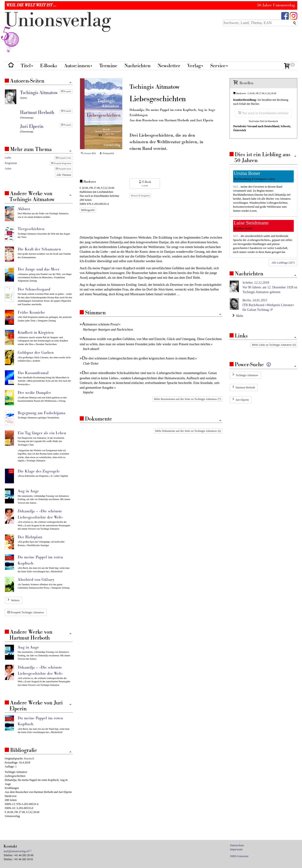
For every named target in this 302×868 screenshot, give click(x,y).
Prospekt (66, 91)
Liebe (8, 158)
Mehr (238, 316)
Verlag (195, 66)
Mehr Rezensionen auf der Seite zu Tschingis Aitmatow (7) (187, 399)
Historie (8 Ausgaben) (140, 196)
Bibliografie (88, 210)
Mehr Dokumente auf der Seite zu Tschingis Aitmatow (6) (188, 431)
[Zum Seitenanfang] (220, 314)
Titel (27, 66)
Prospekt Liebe (63, 158)
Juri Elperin (242, 400)
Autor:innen (78, 66)
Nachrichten (137, 66)
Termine (108, 66)
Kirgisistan (11, 163)
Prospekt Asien (63, 169)
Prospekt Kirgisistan (61, 163)
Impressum (236, 849)
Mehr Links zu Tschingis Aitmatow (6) (274, 345)
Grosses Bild (88, 153)
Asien (8, 169)
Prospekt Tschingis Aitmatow (26, 612)
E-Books (49, 66)
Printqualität (107, 153)
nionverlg (58, 31)
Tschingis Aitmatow (247, 375)
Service (219, 66)
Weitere (15, 600)
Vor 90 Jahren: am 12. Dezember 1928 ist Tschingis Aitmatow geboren (270, 287)
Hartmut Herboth (245, 388)
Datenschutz (237, 845)
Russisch (29, 758)
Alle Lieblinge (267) (283, 263)
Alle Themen (64, 175)
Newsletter (169, 66)
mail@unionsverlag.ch (16, 851)
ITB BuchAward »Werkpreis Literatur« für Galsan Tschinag (268, 305)
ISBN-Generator (239, 856)
